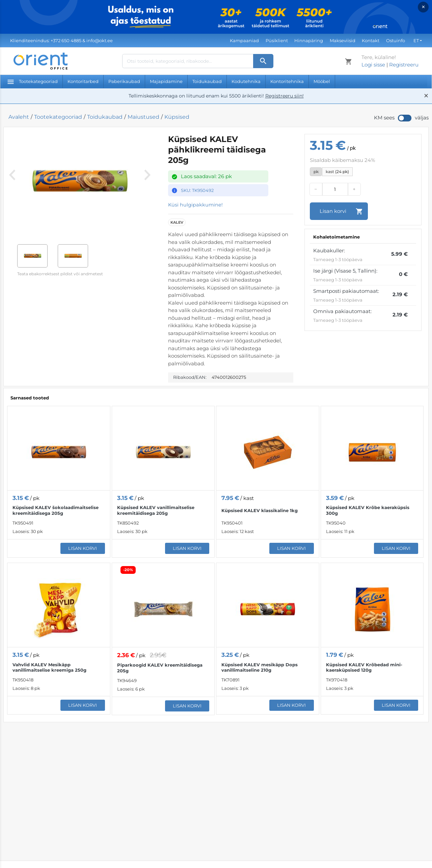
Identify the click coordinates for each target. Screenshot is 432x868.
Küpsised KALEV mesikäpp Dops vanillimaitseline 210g (260, 667)
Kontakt (371, 40)
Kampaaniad (244, 40)
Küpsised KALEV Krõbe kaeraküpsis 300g (368, 511)
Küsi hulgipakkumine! (196, 205)
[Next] (146, 184)
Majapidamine (166, 81)
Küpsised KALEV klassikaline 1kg (260, 510)
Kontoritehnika (287, 81)
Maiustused (143, 117)
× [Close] (423, 7)
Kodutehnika (246, 81)
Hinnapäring (309, 40)
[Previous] (12, 184)
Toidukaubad (207, 81)
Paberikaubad (124, 81)
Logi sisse (373, 65)
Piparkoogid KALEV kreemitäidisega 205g (160, 668)
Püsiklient (277, 40)
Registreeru (404, 65)
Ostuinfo (396, 40)
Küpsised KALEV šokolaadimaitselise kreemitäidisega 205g (56, 511)
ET (416, 40)
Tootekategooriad (33, 81)
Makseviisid (343, 40)
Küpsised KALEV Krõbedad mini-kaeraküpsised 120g (364, 667)
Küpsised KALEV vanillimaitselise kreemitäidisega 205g (156, 511)
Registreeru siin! (285, 96)
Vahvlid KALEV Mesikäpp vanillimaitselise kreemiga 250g (49, 667)
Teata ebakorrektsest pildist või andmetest (60, 274)
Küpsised (177, 117)
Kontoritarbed (83, 81)
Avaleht (19, 117)
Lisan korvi (83, 549)
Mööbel (322, 81)
